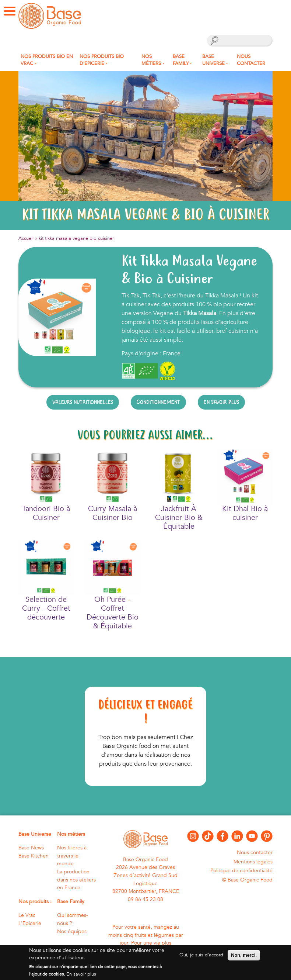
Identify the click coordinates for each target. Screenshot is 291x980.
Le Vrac (27, 915)
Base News (31, 848)
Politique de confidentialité (241, 871)
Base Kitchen (34, 856)
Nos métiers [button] (151, 60)
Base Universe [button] (213, 60)
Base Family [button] (181, 60)
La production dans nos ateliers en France (76, 880)
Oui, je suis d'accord (201, 955)
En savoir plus (81, 974)
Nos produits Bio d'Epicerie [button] (102, 60)
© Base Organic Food (247, 880)
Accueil (26, 238)
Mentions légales (253, 862)
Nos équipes (72, 931)
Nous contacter (251, 60)
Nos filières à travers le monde (72, 856)
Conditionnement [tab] (158, 402)
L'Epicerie (30, 923)
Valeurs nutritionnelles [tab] (83, 402)
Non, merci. (244, 955)
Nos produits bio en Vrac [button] (47, 60)
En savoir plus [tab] (221, 402)
